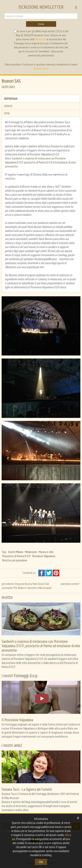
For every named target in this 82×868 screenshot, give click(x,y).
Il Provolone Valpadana (17, 720)
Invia (41, 24)
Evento (8, 106)
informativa (40, 39)
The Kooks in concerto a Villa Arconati (32, 588)
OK (41, 862)
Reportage (11, 99)
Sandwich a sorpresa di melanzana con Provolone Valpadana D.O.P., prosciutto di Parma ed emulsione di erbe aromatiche (41, 646)
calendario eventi (70, 584)
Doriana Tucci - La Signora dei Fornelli (27, 789)
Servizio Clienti (41, 68)
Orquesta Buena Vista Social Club (32, 584)
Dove (7, 113)
